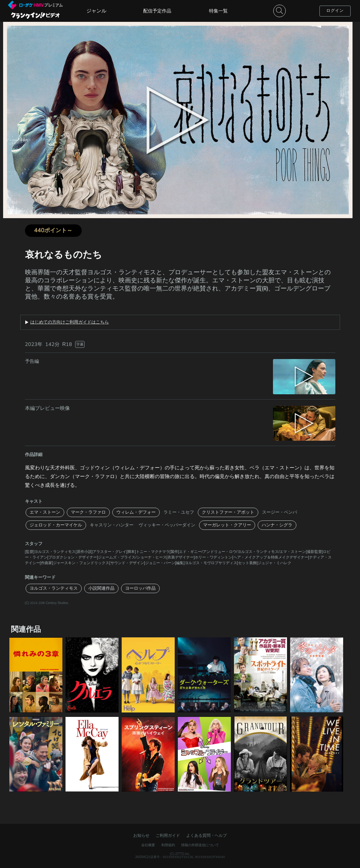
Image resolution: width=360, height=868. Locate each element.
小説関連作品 (101, 588)
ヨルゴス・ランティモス (54, 588)
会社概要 (148, 845)
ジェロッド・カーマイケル (56, 525)
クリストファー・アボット (228, 512)
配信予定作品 (157, 11)
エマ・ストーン (45, 512)
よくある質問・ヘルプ (207, 836)
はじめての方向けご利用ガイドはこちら (70, 322)
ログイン (335, 11)
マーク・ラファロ (88, 512)
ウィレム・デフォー (136, 512)
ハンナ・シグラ (277, 525)
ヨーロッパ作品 (140, 588)
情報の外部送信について (200, 845)
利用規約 (168, 845)
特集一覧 (218, 11)
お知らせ (141, 836)
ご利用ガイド (168, 836)
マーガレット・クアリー (227, 525)
